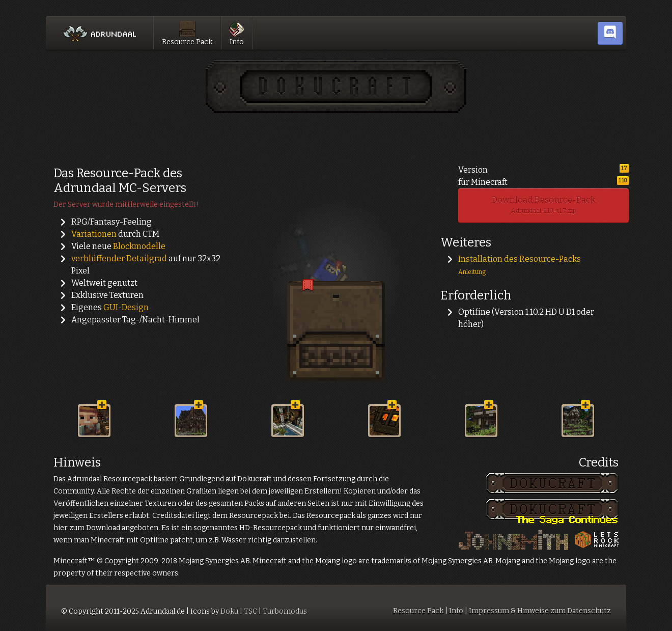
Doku (229, 611)
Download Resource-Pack (543, 204)
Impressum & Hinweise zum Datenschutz (540, 611)
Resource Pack (187, 32)
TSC (250, 611)
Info (237, 32)
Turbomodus (285, 611)
